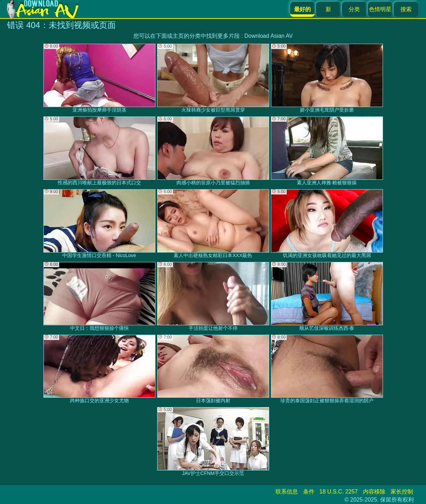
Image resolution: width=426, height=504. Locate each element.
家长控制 (402, 492)
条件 (309, 492)
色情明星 (380, 9)
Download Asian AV (268, 36)
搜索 (406, 9)
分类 (354, 9)
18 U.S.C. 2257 (339, 492)
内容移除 (374, 492)
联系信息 (287, 492)
